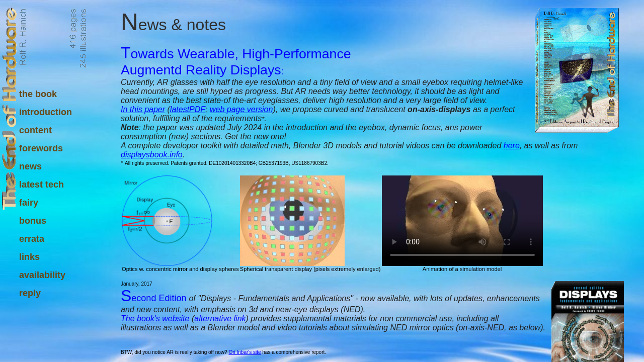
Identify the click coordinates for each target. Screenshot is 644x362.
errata (32, 239)
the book (38, 94)
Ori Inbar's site (245, 352)
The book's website (155, 319)
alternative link (220, 319)
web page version (241, 109)
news (30, 166)
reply (30, 293)
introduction (46, 112)
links (29, 257)
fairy (29, 203)
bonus (33, 221)
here (512, 146)
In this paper (143, 109)
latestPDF (188, 109)
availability (42, 275)
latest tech (42, 185)
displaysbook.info (152, 155)
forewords (41, 148)
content (35, 130)
